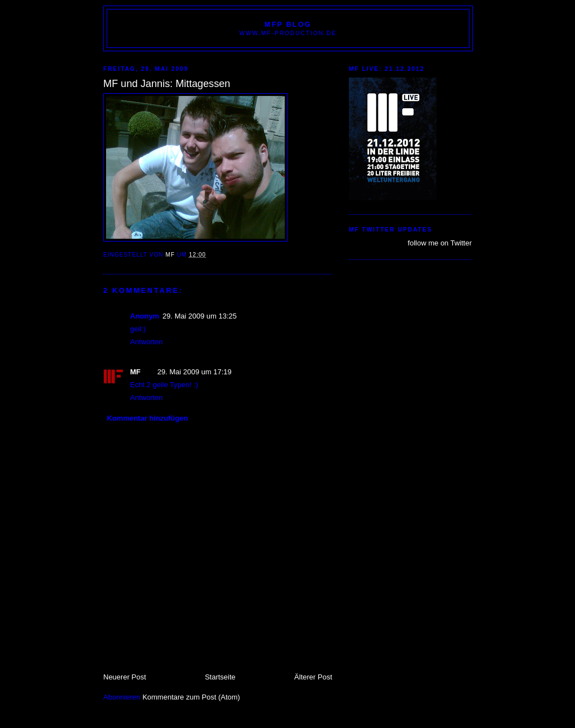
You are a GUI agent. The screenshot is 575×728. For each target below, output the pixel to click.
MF (135, 372)
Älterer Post (313, 677)
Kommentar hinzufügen (148, 418)
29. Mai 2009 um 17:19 (195, 372)
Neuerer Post (125, 677)
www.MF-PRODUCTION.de (288, 33)
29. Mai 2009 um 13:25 (200, 316)
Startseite (220, 677)
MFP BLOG (288, 25)
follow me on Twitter (440, 243)
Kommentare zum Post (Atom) (191, 697)
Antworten (147, 342)
